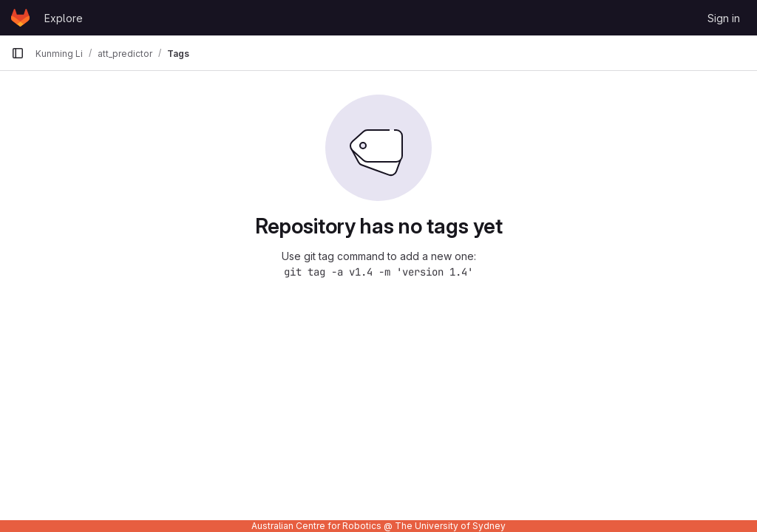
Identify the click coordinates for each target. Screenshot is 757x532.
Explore (64, 18)
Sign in (724, 18)
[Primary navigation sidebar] (18, 53)
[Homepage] (20, 18)
